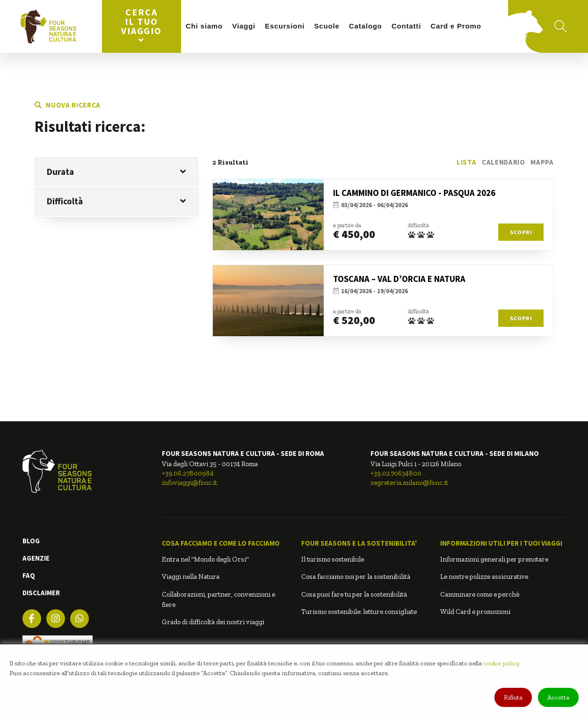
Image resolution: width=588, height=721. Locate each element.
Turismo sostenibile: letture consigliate (359, 612)
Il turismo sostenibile (333, 559)
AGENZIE (36, 558)
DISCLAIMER (41, 593)
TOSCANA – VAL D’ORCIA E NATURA (399, 279)
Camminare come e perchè (480, 594)
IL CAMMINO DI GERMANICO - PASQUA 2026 (414, 193)
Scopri (521, 232)
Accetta (558, 697)
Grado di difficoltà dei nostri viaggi (213, 622)
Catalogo (366, 26)
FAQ (29, 575)
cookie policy (501, 663)
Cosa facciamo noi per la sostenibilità (356, 577)
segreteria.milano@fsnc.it (409, 483)
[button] (225, 543)
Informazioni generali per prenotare (494, 559)
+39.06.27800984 (188, 473)
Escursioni (285, 26)
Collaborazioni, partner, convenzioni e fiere (218, 599)
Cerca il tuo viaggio (142, 25)
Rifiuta (513, 697)
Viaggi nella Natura (191, 577)
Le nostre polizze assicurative (484, 577)
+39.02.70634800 (396, 473)
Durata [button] (116, 172)
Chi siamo (204, 26)
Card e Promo (456, 26)
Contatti (406, 26)
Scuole (327, 26)
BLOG (31, 541)
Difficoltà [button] (116, 201)
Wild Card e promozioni (475, 612)
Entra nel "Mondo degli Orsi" (205, 559)
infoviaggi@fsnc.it (189, 483)
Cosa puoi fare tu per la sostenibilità (354, 594)
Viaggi (244, 26)
